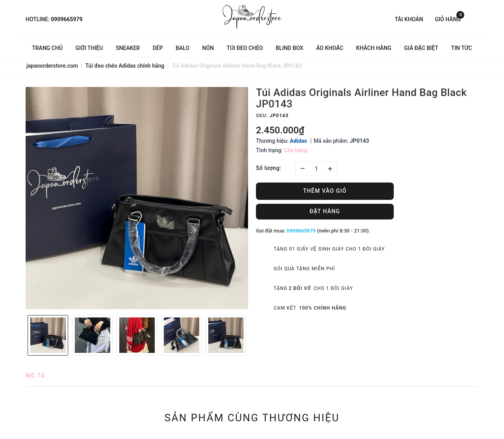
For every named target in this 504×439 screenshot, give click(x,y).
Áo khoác (330, 48)
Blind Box (289, 48)
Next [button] (252, 335)
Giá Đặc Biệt (421, 48)
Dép (158, 48)
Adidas (298, 141)
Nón (208, 48)
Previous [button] (22, 335)
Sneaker (128, 48)
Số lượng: (269, 168)
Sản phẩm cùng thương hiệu (252, 418)
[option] (137, 198)
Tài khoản (409, 19)
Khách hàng (373, 48)
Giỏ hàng (450, 19)
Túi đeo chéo (245, 48)
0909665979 (67, 19)
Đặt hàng (325, 211)
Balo (183, 48)
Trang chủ (47, 48)
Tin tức (462, 48)
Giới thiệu (89, 48)
